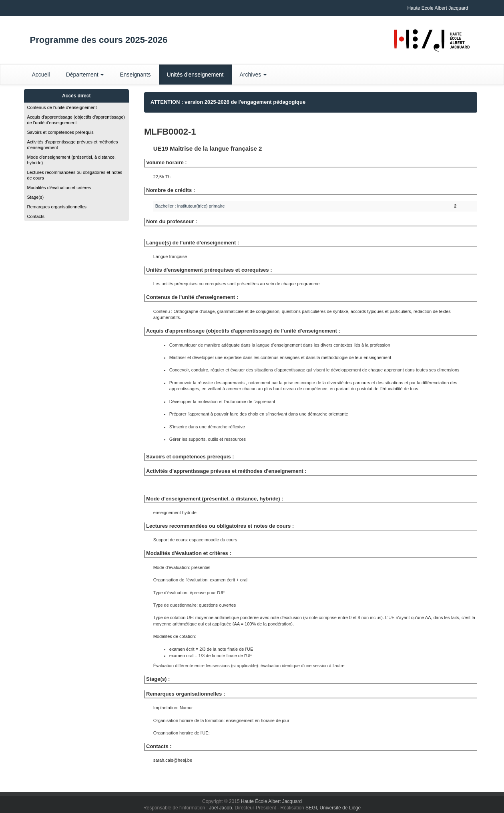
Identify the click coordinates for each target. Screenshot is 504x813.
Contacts (36, 216)
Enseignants (135, 75)
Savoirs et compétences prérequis (60, 132)
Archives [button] (253, 75)
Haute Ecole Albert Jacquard (438, 8)
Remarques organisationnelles (57, 207)
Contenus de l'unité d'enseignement (62, 107)
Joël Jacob (220, 808)
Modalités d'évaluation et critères (59, 188)
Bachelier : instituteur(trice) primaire (190, 206)
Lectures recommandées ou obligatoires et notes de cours (75, 175)
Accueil (41, 75)
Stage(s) (36, 197)
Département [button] (85, 75)
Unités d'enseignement (195, 75)
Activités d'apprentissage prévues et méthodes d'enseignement (73, 145)
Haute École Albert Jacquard (271, 801)
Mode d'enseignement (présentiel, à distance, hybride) (72, 160)
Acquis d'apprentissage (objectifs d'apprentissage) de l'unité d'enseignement (76, 120)
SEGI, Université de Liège (333, 808)
